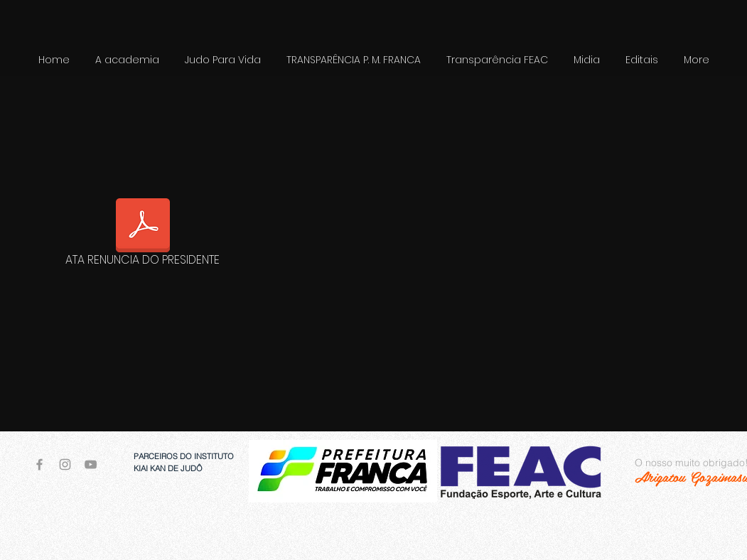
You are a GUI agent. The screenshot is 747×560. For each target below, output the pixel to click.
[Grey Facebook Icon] (39, 464)
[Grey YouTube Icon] (91, 464)
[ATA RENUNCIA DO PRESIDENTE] (143, 235)
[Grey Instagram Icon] (65, 464)
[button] (223, 60)
